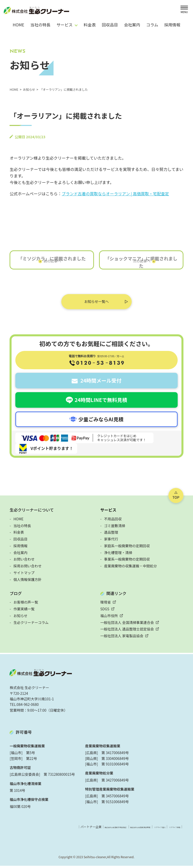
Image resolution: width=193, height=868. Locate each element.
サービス (108, 512)
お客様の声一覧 (26, 605)
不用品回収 (113, 521)
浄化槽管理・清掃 (118, 555)
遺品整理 (111, 535)
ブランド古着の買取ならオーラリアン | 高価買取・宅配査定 (115, 194)
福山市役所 (109, 618)
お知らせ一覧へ (96, 304)
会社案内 (132, 25)
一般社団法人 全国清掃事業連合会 (127, 625)
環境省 (106, 605)
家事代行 (111, 541)
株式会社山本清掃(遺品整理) (112, 829)
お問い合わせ (24, 562)
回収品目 (110, 25)
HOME (18, 25)
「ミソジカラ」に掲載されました (52, 261)
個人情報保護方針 (27, 582)
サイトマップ (24, 575)
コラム (152, 25)
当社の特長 (40, 25)
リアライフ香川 (145, 829)
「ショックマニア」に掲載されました (141, 265)
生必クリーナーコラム (31, 625)
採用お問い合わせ (27, 568)
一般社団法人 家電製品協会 (122, 638)
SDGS (105, 611)
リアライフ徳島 (170, 829)
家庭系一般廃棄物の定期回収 (127, 548)
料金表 (90, 25)
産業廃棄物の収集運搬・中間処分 (130, 568)
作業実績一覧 (24, 611)
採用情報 (172, 25)
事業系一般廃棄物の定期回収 (127, 562)
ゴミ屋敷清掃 (115, 528)
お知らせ (20, 618)
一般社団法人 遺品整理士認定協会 (127, 631)
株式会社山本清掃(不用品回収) (68, 829)
